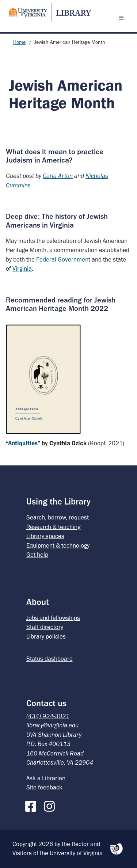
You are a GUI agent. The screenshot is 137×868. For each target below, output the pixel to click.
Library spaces (45, 536)
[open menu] (123, 18)
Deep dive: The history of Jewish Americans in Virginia (57, 220)
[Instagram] (51, 805)
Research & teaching (53, 527)
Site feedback (44, 787)
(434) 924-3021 (48, 716)
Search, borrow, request (58, 517)
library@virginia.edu (52, 725)
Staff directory (45, 627)
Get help (37, 555)
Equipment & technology (58, 545)
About (38, 602)
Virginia (22, 269)
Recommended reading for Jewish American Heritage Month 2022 (61, 304)
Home (19, 42)
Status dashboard (50, 659)
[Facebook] (33, 805)
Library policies (46, 636)
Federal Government (63, 259)
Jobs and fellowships (53, 618)
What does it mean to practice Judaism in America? (55, 156)
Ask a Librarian (46, 778)
